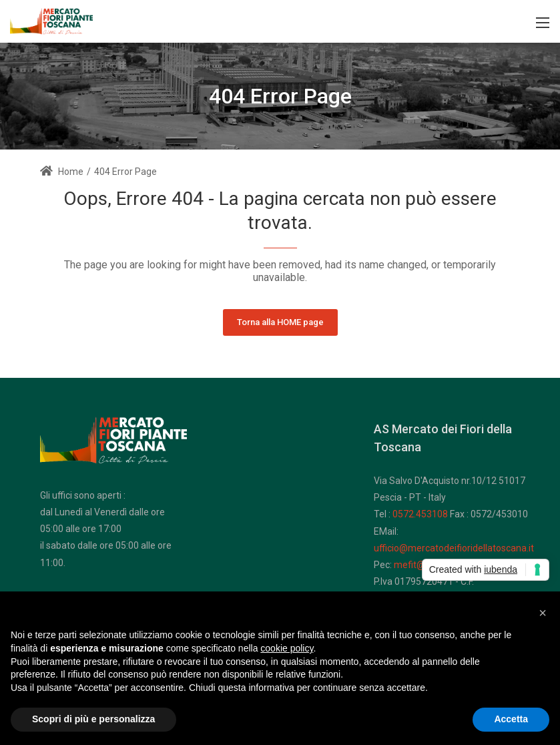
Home (62, 172)
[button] (543, 613)
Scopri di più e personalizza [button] (93, 719)
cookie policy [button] (287, 648)
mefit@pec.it (421, 565)
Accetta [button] (511, 719)
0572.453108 (420, 514)
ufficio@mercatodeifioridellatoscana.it (454, 548)
